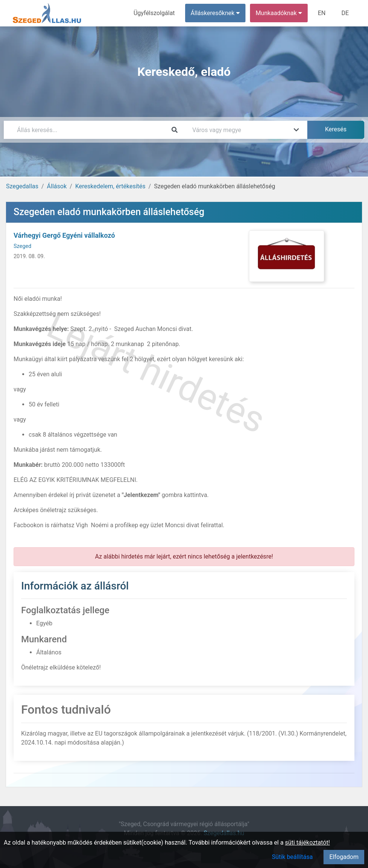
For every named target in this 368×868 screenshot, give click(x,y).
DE (345, 13)
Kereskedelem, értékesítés (110, 186)
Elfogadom (344, 857)
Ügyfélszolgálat (154, 13)
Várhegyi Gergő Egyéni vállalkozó (64, 235)
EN (322, 13)
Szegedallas (22, 186)
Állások (57, 186)
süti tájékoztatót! (307, 843)
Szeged (22, 246)
